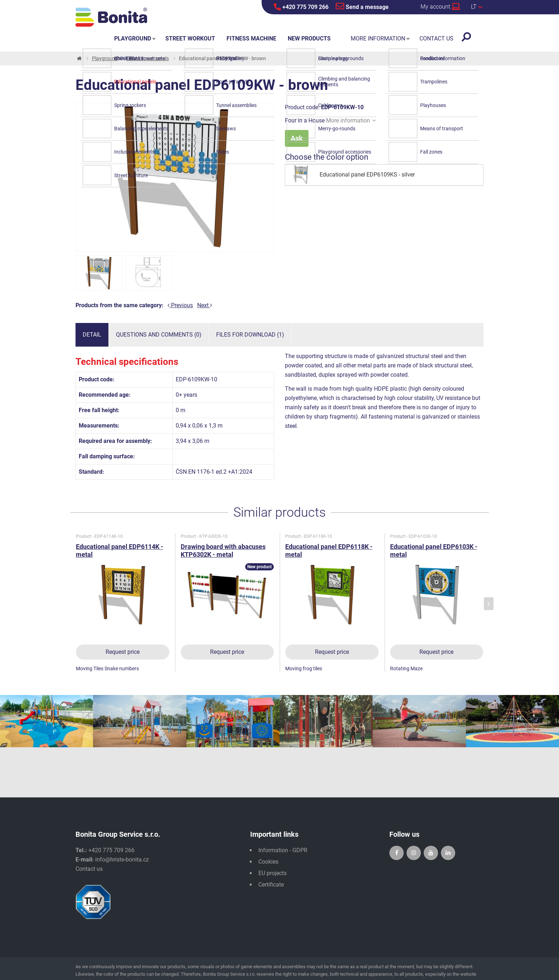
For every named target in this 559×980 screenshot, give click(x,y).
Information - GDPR (283, 850)
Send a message (362, 6)
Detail (92, 335)
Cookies (268, 862)
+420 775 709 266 (301, 7)
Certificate (271, 885)
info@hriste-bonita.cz (122, 860)
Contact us (89, 869)
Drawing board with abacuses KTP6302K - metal (223, 551)
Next (205, 305)
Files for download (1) (250, 335)
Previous (180, 305)
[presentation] (489, 604)
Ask (297, 138)
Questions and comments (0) (159, 335)
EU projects (273, 873)
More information (351, 120)
